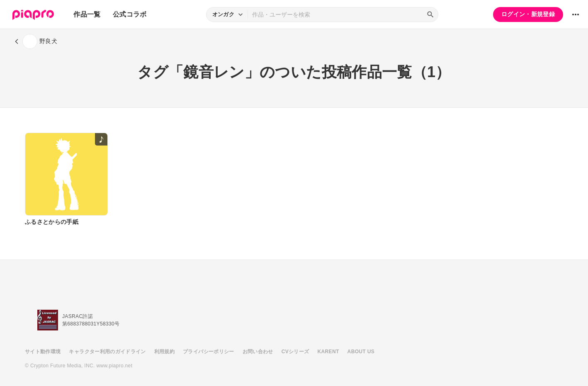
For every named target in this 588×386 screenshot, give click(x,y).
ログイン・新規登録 (528, 14)
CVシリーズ (295, 352)
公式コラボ (130, 14)
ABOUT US (361, 352)
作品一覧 (87, 14)
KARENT (328, 352)
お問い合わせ (258, 352)
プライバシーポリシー (209, 352)
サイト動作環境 (43, 352)
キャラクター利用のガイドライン (107, 352)
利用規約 (164, 352)
